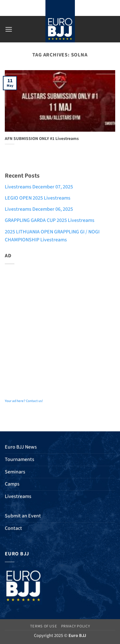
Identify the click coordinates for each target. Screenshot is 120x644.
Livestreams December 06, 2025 (39, 209)
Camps (12, 484)
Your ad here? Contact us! (24, 401)
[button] (9, 29)
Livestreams (18, 496)
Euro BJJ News (21, 447)
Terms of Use (44, 626)
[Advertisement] (60, 329)
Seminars (15, 472)
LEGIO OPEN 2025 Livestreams (38, 198)
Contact (13, 528)
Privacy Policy (76, 626)
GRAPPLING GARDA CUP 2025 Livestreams (50, 220)
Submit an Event (23, 516)
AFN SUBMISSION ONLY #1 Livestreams (42, 139)
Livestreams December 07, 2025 (39, 187)
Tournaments (20, 459)
